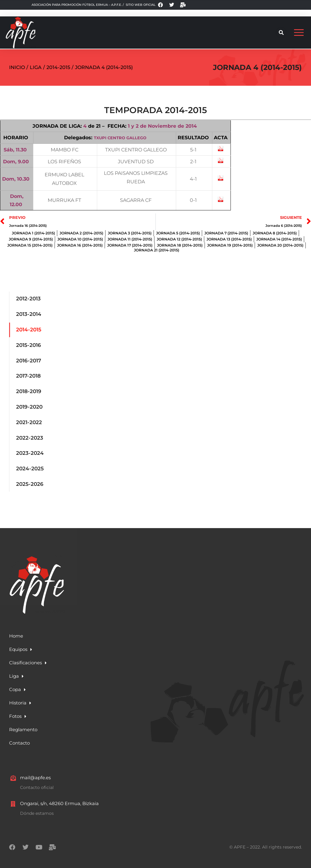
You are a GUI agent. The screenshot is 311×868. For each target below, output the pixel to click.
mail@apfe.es (35, 771)
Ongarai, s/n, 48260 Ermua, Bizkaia (59, 797)
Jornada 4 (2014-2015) (257, 61)
